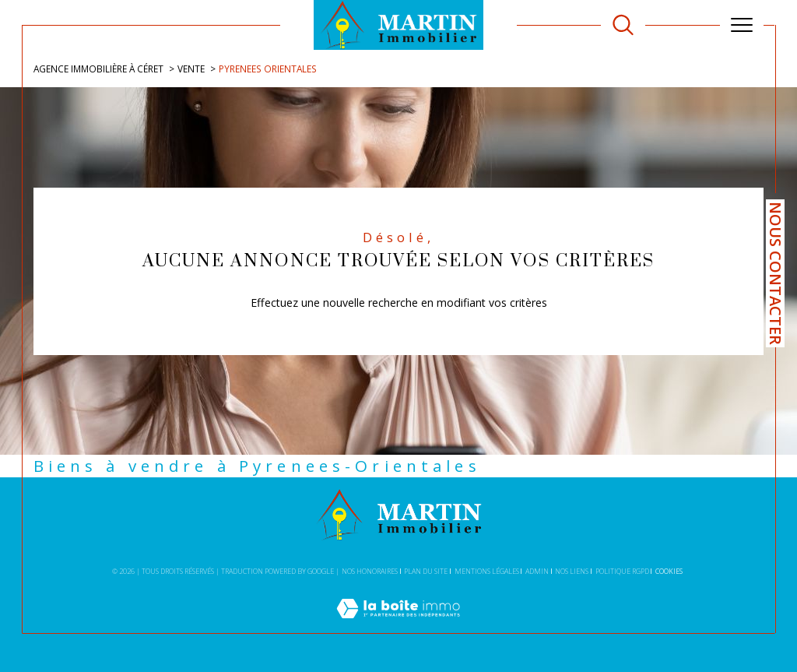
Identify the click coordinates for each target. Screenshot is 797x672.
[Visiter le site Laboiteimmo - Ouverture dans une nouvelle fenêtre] (398, 625)
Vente (191, 69)
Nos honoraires (370, 571)
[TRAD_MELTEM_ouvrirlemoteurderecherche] (623, 25)
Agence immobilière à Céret (98, 69)
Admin (537, 571)
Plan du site (426, 571)
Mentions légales (487, 571)
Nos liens (572, 571)
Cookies (669, 572)
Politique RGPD (622, 571)
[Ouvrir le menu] (742, 25)
